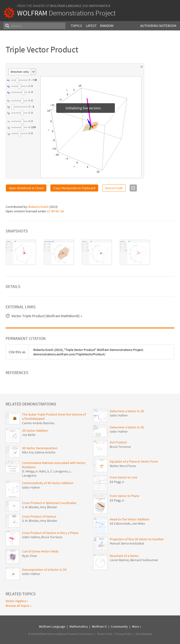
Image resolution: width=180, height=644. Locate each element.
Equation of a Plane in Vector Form (134, 461)
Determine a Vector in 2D (127, 411)
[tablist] (90, 252)
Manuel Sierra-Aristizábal (127, 543)
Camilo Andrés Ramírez (38, 423)
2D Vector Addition (35, 431)
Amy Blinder (49, 507)
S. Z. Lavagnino (58, 471)
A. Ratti (41, 471)
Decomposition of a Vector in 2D (44, 570)
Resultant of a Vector (124, 556)
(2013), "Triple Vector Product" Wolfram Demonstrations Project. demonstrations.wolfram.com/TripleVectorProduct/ (88, 352)
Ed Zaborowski (120, 523)
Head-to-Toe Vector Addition (129, 519)
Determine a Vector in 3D (127, 427)
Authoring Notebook (158, 26)
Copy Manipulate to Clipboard (74, 188)
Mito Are (28, 452)
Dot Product (118, 442)
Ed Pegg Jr (117, 482)
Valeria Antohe (45, 452)
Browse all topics (17, 606)
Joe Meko (138, 523)
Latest (91, 26)
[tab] (21, 252)
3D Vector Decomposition (40, 448)
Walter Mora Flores (123, 466)
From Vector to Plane (124, 496)
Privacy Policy (124, 634)
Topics (76, 26)
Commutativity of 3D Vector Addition (48, 483)
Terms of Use (105, 634)
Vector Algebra (16, 601)
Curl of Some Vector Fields (40, 551)
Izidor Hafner (31, 487)
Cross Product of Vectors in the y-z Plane (50, 533)
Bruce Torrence (52, 537)
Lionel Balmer (119, 560)
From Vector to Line (123, 477)
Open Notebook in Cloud (26, 188)
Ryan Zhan (30, 556)
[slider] (19, 80)
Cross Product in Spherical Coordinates (49, 503)
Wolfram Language (66, 6)
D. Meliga (28, 471)
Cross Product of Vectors (39, 516)
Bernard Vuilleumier (144, 560)
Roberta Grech (38, 207)
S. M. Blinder (30, 507)
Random (107, 26)
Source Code (114, 188)
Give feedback (144, 634)
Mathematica (100, 6)
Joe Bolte (29, 435)
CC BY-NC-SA (55, 211)
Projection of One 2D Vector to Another (137, 539)
